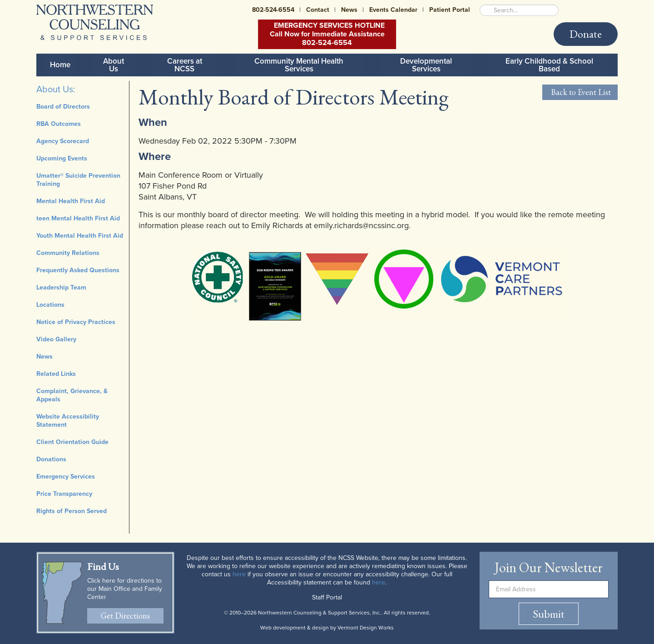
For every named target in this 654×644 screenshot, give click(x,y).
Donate (586, 34)
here (239, 574)
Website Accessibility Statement (68, 421)
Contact (318, 10)
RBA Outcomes (59, 124)
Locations (50, 305)
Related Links (56, 374)
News (349, 10)
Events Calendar (393, 10)
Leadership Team (61, 287)
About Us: (56, 90)
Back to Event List (580, 92)
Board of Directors (63, 107)
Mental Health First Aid (71, 201)
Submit (549, 614)
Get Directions (125, 616)
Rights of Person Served (72, 511)
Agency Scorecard (63, 141)
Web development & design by (327, 628)
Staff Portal (327, 597)
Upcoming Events (62, 158)
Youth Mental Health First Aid (80, 236)
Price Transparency (64, 494)
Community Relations (68, 253)
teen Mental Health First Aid (78, 218)
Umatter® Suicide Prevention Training (78, 180)
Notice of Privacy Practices (76, 322)
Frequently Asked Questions (78, 270)
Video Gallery (56, 339)
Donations (51, 459)
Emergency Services (66, 477)
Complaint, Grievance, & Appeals (72, 395)
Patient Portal (450, 10)
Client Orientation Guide (72, 442)
